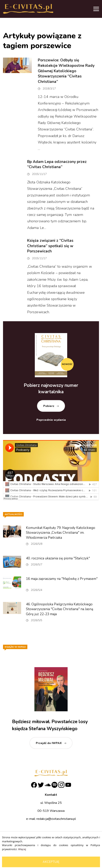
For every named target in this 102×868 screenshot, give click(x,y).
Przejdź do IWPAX (49, 743)
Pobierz (49, 406)
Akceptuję (51, 862)
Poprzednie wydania (51, 420)
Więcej (22, 849)
